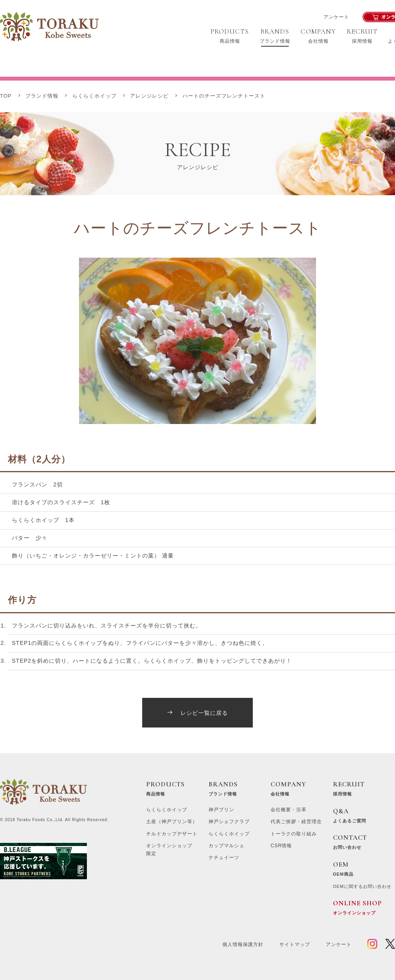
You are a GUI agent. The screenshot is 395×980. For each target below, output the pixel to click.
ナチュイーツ (224, 857)
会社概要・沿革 (289, 810)
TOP (6, 96)
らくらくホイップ (94, 96)
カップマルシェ (227, 846)
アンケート (336, 17)
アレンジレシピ (149, 96)
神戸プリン (221, 810)
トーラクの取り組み (294, 834)
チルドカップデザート (172, 834)
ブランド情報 (42, 96)
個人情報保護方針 (243, 944)
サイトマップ (295, 944)
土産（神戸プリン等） (172, 822)
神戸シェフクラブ (229, 822)
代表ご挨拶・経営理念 (296, 822)
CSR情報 (281, 846)
